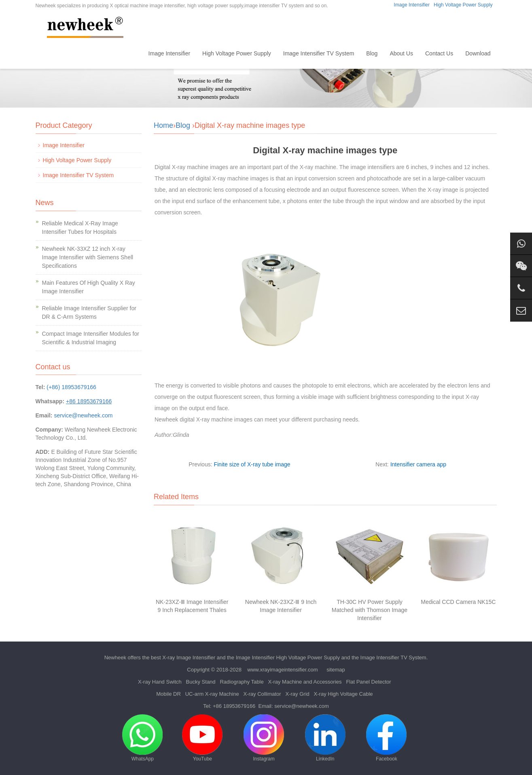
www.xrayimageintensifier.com (282, 670)
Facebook (386, 738)
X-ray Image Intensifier (189, 657)
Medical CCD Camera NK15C (458, 602)
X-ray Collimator (262, 694)
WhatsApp (142, 738)
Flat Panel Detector (368, 682)
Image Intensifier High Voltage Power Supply (288, 657)
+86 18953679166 (234, 706)
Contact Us (439, 53)
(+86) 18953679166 (71, 387)
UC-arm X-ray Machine (212, 694)
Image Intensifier (412, 5)
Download (478, 53)
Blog (372, 53)
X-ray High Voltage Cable (343, 694)
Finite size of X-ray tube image (252, 464)
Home (128, 53)
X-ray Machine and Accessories (305, 682)
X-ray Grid (298, 694)
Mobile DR (169, 694)
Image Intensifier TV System (319, 53)
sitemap (336, 670)
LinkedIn (325, 738)
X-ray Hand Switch (160, 682)
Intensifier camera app (419, 464)
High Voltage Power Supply (463, 5)
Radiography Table (242, 682)
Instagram (264, 738)
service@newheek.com (83, 415)
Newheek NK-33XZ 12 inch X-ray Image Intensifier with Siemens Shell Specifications (88, 257)
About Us (401, 53)
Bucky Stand (201, 682)
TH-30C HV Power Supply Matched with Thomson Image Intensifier (370, 610)
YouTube (202, 738)
